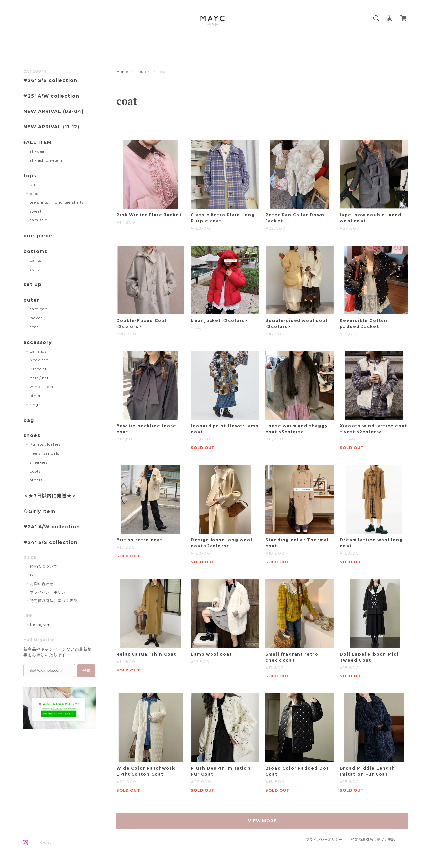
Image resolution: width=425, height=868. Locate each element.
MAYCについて (44, 566)
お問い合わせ (42, 584)
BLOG (36, 575)
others (36, 480)
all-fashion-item (46, 160)
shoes (32, 436)
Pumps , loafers (45, 444)
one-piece (38, 236)
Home (122, 72)
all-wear (38, 151)
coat (34, 327)
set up (32, 285)
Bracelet (38, 369)
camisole (39, 220)
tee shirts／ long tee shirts (57, 202)
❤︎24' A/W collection (52, 527)
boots (35, 471)
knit (34, 185)
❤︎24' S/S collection (50, 543)
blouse (36, 194)
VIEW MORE (262, 821)
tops (30, 176)
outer (144, 72)
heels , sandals (44, 453)
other (35, 396)
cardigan (39, 309)
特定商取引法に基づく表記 (54, 601)
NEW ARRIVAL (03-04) (53, 111)
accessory (38, 342)
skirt (34, 269)
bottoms (35, 251)
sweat (36, 211)
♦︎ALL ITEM (38, 143)
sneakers (39, 462)
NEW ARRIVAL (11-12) (51, 127)
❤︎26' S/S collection (50, 80)
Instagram (40, 625)
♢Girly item (39, 511)
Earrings (38, 351)
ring (34, 405)
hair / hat (39, 378)
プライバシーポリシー (50, 592)
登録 (86, 671)
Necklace (39, 360)
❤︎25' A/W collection (51, 96)
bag (29, 420)
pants (35, 260)
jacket (36, 318)
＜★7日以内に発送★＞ (50, 496)
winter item (42, 387)
